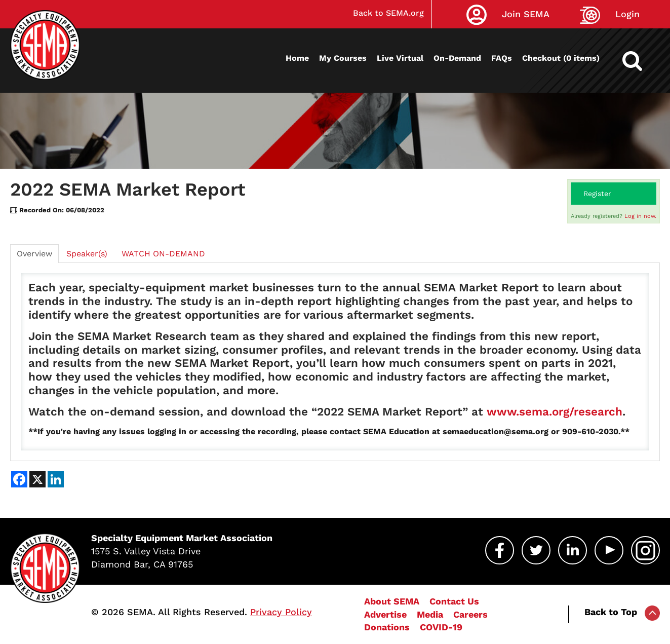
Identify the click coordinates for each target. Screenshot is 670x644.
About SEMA (392, 601)
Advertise (385, 614)
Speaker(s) (87, 254)
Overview (34, 254)
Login (627, 14)
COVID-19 (441, 627)
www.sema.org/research (555, 411)
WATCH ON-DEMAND (163, 254)
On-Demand (457, 58)
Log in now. (640, 216)
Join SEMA (526, 14)
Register (597, 194)
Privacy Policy (281, 612)
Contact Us (454, 601)
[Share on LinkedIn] (56, 479)
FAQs (502, 58)
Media (430, 614)
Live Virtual (400, 58)
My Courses (343, 58)
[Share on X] (37, 479)
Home (297, 58)
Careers (470, 614)
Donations (387, 627)
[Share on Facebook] (19, 479)
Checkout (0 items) (561, 58)
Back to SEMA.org (388, 13)
